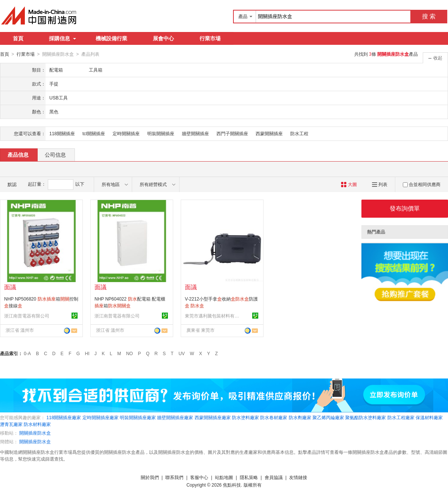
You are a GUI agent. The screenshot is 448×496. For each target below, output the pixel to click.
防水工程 (299, 133)
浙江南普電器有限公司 (27, 316)
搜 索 (429, 16)
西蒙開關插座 (269, 133)
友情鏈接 (298, 477)
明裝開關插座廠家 (138, 417)
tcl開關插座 (94, 133)
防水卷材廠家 (274, 417)
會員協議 (274, 477)
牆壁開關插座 (195, 133)
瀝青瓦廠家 (11, 424)
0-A (27, 353)
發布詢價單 (405, 208)
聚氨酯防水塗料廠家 (366, 417)
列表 (380, 184)
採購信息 (62, 38)
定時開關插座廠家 (101, 417)
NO (130, 353)
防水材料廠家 (37, 424)
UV (182, 353)
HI (87, 353)
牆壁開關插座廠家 (175, 417)
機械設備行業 (111, 38)
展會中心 (163, 38)
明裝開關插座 (161, 133)
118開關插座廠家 (64, 417)
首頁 (18, 38)
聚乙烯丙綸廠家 (328, 417)
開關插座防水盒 (35, 433)
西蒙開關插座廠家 (213, 417)
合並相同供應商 (422, 184)
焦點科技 (232, 485)
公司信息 (55, 154)
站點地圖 (224, 477)
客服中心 (199, 477)
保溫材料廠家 (429, 417)
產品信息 (18, 154)
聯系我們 (174, 477)
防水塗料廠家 (245, 417)
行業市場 (210, 38)
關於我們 (150, 477)
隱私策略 (249, 477)
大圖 (349, 184)
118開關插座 (62, 133)
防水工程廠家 (401, 417)
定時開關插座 (126, 133)
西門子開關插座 (232, 133)
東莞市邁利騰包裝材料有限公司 (213, 316)
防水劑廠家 (300, 417)
